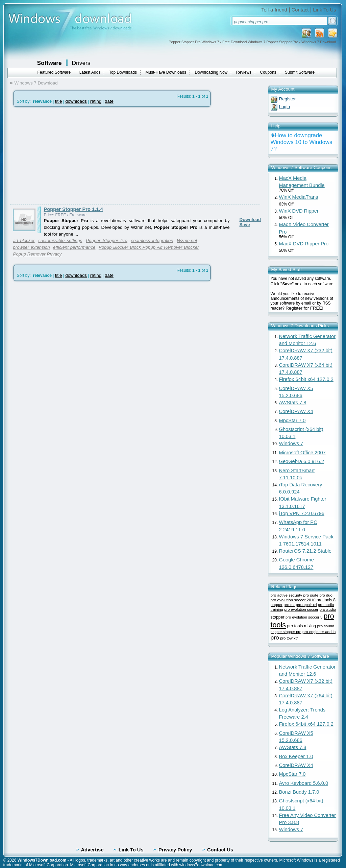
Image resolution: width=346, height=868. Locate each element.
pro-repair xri (306, 605)
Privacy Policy (175, 850)
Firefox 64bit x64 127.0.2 (306, 379)
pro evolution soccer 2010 (293, 600)
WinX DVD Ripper (299, 211)
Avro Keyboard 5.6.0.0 (304, 783)
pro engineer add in (319, 632)
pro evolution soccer (301, 609)
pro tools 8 (326, 600)
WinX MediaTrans (299, 197)
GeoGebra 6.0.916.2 (302, 461)
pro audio (328, 609)
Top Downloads (123, 72)
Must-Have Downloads (166, 72)
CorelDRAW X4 (296, 411)
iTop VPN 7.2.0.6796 (302, 513)
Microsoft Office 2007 (302, 453)
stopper (278, 617)
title (59, 101)
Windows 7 (291, 443)
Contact (300, 10)
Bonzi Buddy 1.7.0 (299, 792)
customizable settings (60, 240)
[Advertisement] (67, 156)
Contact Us (220, 850)
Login (285, 107)
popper (277, 605)
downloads (76, 101)
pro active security (287, 595)
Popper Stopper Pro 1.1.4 (73, 209)
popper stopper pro (286, 632)
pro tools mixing (301, 626)
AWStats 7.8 (293, 403)
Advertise (92, 850)
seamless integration (152, 240)
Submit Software (300, 72)
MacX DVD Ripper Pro (304, 244)
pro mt (289, 605)
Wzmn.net (187, 240)
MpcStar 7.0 (292, 420)
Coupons (268, 72)
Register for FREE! (304, 308)
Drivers (81, 63)
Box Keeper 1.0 (296, 756)
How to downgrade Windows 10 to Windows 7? (302, 142)
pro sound (326, 626)
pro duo (326, 595)
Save (245, 225)
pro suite (311, 595)
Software (50, 63)
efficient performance (74, 247)
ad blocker (24, 240)
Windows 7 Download (36, 83)
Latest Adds (90, 72)
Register (288, 99)
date (109, 101)
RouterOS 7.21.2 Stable (305, 551)
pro (275, 637)
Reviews (244, 72)
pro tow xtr (289, 638)
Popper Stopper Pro (107, 240)
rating (96, 101)
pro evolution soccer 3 (304, 617)
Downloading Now (211, 72)
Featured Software (54, 72)
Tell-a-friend (274, 10)
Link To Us (324, 10)
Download (250, 220)
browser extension (32, 247)
